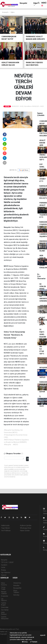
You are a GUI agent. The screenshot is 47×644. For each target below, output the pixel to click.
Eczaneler (5, 596)
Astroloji (16, 595)
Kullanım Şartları (26, 525)
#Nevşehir (8, 445)
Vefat (3, 567)
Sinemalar (5, 607)
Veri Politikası (6, 531)
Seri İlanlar (5, 610)
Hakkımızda (5, 525)
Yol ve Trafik (3, 588)
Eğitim (13, 12)
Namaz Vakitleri (4, 593)
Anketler (16, 585)
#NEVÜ (15, 445)
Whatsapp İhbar (26, 528)
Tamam (34, 642)
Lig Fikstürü (4, 600)
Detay (25, 642)
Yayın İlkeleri (6, 528)
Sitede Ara (17, 583)
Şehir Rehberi (4, 613)
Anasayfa (5, 12)
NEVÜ (6, 266)
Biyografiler (17, 588)
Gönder (28, 459)
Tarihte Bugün (4, 604)
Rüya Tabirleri (16, 591)
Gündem (4, 565)
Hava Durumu (4, 584)
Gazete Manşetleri (5, 618)
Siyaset (4, 575)
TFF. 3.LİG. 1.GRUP (7, 562)
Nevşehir (23, 3)
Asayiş (3, 570)
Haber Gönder (25, 531)
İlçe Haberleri (6, 572)
